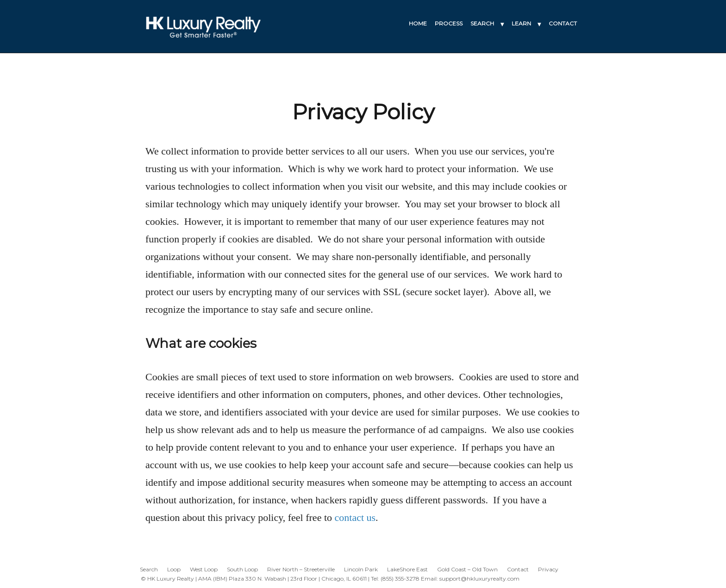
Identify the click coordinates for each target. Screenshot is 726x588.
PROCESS (449, 23)
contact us (355, 517)
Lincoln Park (361, 569)
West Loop (204, 569)
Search (149, 569)
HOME (418, 23)
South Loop (242, 569)
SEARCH (482, 23)
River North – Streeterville (301, 569)
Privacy (548, 569)
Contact (518, 569)
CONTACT (563, 23)
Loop (174, 569)
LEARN (521, 23)
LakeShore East (407, 569)
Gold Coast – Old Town (467, 569)
